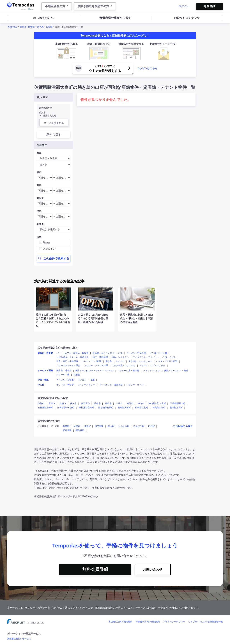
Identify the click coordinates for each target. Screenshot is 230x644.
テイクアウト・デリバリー (146, 357)
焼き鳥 (40, 27)
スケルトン (49, 249)
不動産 (77, 375)
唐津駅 (88, 426)
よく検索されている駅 (49, 426)
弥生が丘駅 (139, 426)
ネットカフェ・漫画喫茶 (111, 385)
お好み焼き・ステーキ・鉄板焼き (73, 357)
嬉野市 (130, 403)
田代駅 (151, 426)
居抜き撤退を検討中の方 (95, 6)
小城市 (119, 403)
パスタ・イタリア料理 (167, 361)
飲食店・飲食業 (27, 27)
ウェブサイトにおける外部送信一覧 (206, 622)
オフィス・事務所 (65, 385)
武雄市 (97, 403)
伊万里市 (86, 403)
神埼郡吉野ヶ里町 (157, 403)
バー (59, 353)
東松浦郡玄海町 (86, 408)
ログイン (184, 6)
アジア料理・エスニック (124, 366)
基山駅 (111, 426)
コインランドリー (86, 385)
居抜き (47, 242)
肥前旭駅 (67, 430)
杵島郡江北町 (142, 408)
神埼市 (141, 403)
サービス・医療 (45, 371)
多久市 (73, 403)
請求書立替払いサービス (19, 639)
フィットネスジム (152, 371)
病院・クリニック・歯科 (176, 371)
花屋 (92, 380)
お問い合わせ (153, 570)
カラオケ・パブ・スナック (152, 366)
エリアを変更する (54, 123)
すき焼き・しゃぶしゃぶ (140, 361)
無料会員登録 (95, 569)
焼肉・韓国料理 (100, 357)
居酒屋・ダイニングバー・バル (107, 353)
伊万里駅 (99, 426)
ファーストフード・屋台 (68, 366)
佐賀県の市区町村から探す (53, 398)
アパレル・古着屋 (65, 380)
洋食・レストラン (120, 357)
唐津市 (52, 403)
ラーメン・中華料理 (136, 353)
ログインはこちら (147, 68)
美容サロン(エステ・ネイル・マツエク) (95, 371)
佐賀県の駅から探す (49, 421)
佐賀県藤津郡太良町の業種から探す (58, 348)
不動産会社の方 (57, 6)
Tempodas (12, 27)
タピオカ (120, 361)
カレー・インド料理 (92, 361)
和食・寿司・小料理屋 (67, 361)
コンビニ (82, 380)
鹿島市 (108, 403)
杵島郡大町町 (124, 408)
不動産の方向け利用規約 (148, 622)
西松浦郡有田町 (106, 408)
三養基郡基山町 (178, 403)
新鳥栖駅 (80, 430)
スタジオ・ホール (135, 385)
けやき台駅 (124, 426)
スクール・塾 (63, 375)
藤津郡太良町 (176, 408)
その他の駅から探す (183, 426)
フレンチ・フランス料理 (96, 366)
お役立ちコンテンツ (187, 18)
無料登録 (209, 6)
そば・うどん (169, 357)
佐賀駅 (77, 426)
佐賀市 (41, 403)
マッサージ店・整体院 (128, 371)
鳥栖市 (63, 403)
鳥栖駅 (66, 426)
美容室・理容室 (64, 371)
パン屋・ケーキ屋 (158, 353)
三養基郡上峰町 (45, 408)
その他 (41, 385)
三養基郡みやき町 (66, 408)
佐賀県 (49, 27)
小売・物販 (43, 380)
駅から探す (54, 135)
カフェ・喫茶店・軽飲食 (77, 353)
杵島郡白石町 (159, 408)
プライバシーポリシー (174, 622)
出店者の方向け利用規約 (120, 622)
